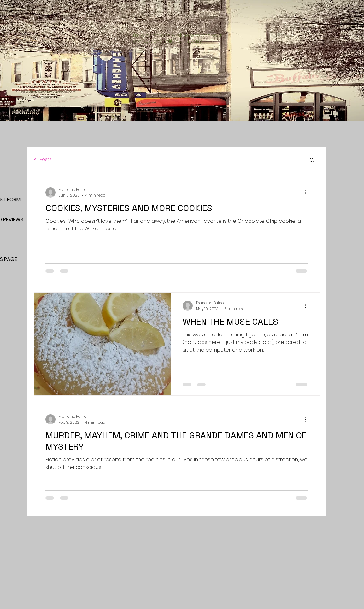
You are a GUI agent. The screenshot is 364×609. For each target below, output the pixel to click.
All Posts (43, 160)
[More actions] (307, 192)
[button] (312, 160)
